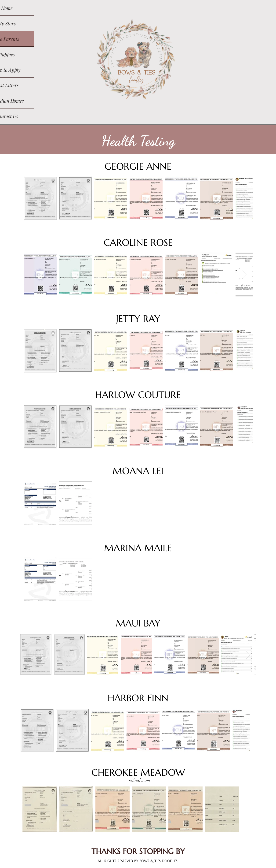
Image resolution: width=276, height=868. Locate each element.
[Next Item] (245, 199)
